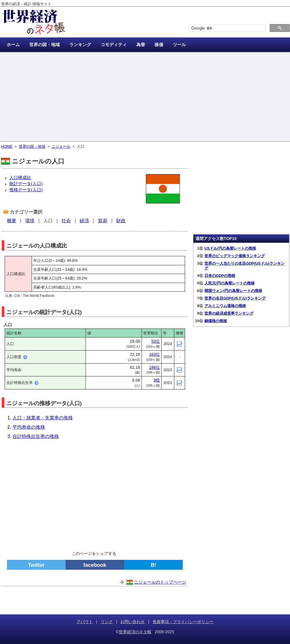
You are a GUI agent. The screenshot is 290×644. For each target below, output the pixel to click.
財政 (121, 221)
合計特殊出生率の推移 (36, 436)
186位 (154, 367)
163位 (154, 354)
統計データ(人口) (26, 184)
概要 (12, 221)
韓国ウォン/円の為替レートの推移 (233, 291)
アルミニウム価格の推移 (225, 306)
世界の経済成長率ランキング (229, 313)
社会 (66, 221)
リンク (107, 622)
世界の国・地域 (32, 146)
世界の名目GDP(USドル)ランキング (235, 298)
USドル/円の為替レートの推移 (230, 248)
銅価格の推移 (216, 321)
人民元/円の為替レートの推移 (230, 283)
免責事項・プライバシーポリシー (183, 622)
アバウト (85, 622)
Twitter (36, 565)
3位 (157, 380)
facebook (95, 565)
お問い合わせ (133, 622)
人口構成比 (20, 177)
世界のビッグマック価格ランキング (235, 256)
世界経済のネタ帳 (135, 632)
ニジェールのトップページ (160, 582)
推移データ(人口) (26, 190)
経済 (84, 221)
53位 (156, 341)
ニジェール (61, 146)
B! (154, 565)
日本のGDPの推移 (220, 276)
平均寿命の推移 (29, 427)
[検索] (226, 28)
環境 (30, 221)
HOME (7, 146)
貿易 (103, 221)
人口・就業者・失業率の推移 (43, 418)
